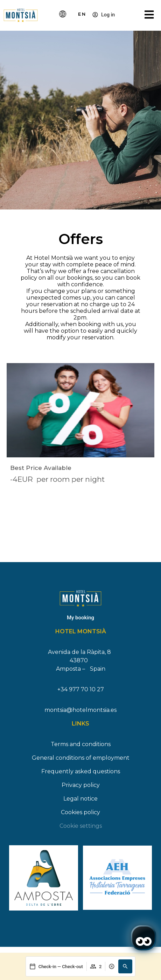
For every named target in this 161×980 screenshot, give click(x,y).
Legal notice (80, 799)
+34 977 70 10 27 (81, 689)
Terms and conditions (81, 744)
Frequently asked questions (81, 771)
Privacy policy (81, 785)
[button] (125, 966)
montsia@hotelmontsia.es (80, 710)
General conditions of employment (81, 758)
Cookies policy (80, 812)
